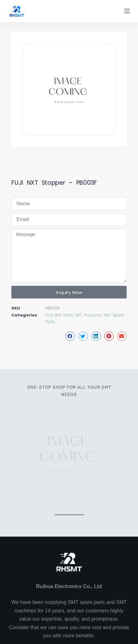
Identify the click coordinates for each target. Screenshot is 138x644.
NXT (79, 315)
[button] (70, 336)
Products (93, 315)
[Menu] (127, 11)
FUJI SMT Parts (59, 315)
